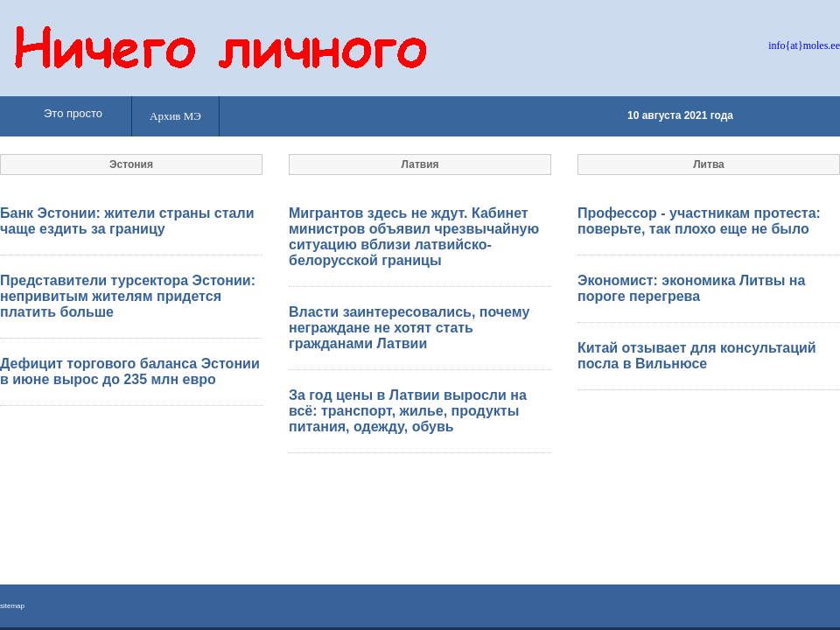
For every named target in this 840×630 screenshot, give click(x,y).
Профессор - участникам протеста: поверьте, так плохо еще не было (699, 221)
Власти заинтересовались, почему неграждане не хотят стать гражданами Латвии (409, 328)
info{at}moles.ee (804, 45)
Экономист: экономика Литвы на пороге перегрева (691, 288)
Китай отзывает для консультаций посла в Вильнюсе (697, 356)
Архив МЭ (175, 116)
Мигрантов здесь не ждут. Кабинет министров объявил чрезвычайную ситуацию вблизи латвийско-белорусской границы (414, 237)
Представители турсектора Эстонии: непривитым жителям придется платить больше (128, 296)
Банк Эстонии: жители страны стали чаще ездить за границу (127, 221)
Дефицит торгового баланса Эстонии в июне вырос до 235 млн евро (130, 371)
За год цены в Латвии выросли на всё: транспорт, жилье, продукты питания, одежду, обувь (408, 411)
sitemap (12, 606)
